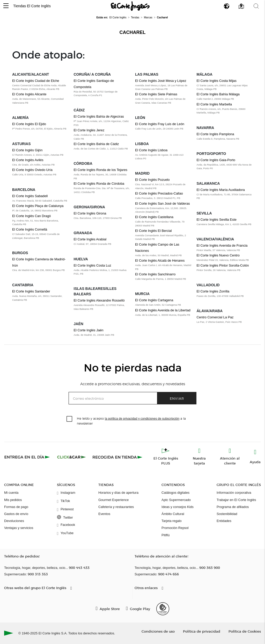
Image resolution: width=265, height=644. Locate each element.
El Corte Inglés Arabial (90, 239)
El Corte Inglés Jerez (89, 130)
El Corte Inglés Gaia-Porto (216, 160)
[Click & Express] (28, 457)
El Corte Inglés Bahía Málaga (218, 94)
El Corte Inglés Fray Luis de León (160, 124)
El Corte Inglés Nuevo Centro (218, 255)
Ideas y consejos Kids (178, 507)
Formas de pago (16, 507)
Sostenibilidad (227, 514)
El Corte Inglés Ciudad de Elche (36, 81)
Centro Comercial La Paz (215, 317)
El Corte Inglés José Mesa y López (161, 81)
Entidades (224, 521)
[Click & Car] (72, 457)
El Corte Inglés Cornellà (30, 229)
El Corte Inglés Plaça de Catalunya (38, 206)
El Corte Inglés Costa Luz (93, 265)
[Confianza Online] (163, 609)
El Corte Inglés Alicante (29, 94)
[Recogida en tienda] (117, 457)
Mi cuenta (11, 493)
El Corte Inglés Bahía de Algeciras (99, 116)
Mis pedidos (13, 500)
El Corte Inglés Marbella (214, 104)
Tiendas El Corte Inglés (32, 6)
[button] (6, 6)
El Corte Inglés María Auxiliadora (221, 190)
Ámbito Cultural (173, 514)
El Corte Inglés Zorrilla (213, 291)
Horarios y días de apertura (118, 493)
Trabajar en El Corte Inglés (236, 500)
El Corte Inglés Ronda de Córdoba (99, 184)
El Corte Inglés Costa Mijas (217, 81)
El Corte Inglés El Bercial (153, 231)
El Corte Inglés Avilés (28, 160)
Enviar (177, 398)
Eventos (104, 514)
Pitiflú (165, 535)
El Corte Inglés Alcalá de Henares (160, 260)
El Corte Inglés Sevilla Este (217, 220)
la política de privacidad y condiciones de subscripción (142, 419)
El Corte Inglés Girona (90, 213)
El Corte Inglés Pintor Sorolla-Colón (223, 265)
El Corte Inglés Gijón (27, 150)
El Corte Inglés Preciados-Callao (159, 193)
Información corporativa (234, 493)
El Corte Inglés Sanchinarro (155, 274)
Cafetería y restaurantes (116, 507)
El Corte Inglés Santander (31, 291)
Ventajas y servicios (19, 528)
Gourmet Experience (113, 500)
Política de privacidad (202, 631)
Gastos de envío (16, 514)
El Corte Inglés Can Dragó (31, 216)
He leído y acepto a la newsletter (131, 421)
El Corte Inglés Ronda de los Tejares (101, 170)
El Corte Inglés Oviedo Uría (32, 170)
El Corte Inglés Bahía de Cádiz (96, 144)
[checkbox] (70, 419)
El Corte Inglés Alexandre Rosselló (99, 300)
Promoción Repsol (175, 528)
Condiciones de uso (158, 631)
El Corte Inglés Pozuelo (152, 180)
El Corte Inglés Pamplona (215, 134)
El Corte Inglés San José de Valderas (163, 203)
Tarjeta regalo (172, 521)
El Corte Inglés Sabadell (30, 196)
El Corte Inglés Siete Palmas (156, 94)
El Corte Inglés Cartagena (154, 300)
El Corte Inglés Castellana (154, 217)
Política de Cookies (245, 631)
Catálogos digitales (175, 493)
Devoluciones (14, 521)
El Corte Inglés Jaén (89, 330)
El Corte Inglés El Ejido (29, 124)
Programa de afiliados (233, 507)
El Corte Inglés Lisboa (151, 150)
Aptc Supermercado (176, 500)
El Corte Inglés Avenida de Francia (222, 245)
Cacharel (133, 32)
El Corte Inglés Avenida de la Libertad (163, 310)
